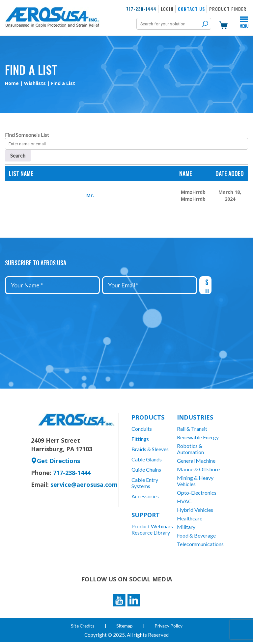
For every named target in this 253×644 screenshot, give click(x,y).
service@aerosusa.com (84, 484)
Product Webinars (152, 526)
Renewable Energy (198, 437)
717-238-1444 (141, 9)
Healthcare (190, 518)
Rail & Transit (192, 429)
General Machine (196, 461)
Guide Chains (146, 469)
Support (146, 515)
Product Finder (228, 9)
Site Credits (83, 628)
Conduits (142, 429)
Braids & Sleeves (150, 449)
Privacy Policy (169, 628)
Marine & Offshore (198, 469)
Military (186, 527)
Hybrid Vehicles (195, 510)
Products (148, 417)
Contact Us (191, 9)
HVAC (184, 501)
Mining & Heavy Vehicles (195, 481)
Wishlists (35, 83)
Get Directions (56, 461)
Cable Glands (147, 459)
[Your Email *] (150, 285)
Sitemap (125, 628)
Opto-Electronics (197, 493)
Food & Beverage (196, 535)
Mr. (90, 195)
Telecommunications (200, 544)
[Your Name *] (52, 285)
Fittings (140, 439)
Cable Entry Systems (145, 483)
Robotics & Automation (190, 449)
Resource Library (151, 532)
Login (167, 9)
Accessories (145, 496)
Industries (195, 417)
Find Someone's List (27, 135)
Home (12, 83)
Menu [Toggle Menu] (244, 23)
